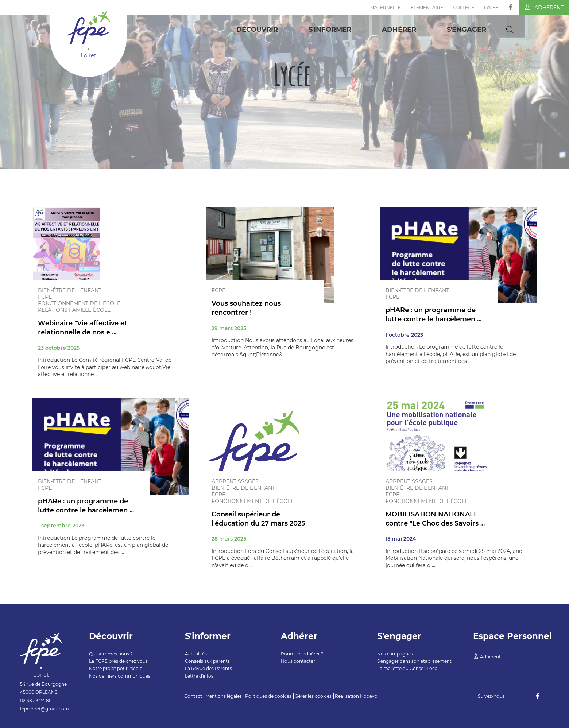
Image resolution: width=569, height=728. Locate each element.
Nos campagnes (395, 654)
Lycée (491, 7)
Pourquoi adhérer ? (302, 654)
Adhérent (544, 7)
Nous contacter (298, 661)
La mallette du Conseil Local (408, 668)
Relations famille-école (74, 310)
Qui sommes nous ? (111, 654)
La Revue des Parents (208, 668)
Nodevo (369, 696)
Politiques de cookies (268, 696)
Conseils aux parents (207, 661)
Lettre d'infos (199, 676)
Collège (464, 7)
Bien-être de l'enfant (70, 290)
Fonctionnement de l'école (79, 303)
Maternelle (386, 7)
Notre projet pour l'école (116, 668)
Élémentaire (427, 7)
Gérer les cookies (313, 696)
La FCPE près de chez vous (118, 661)
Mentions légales (224, 696)
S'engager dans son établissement (414, 661)
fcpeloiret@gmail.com (44, 709)
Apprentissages (235, 481)
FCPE (45, 297)
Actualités (196, 654)
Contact (193, 696)
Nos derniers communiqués (120, 676)
